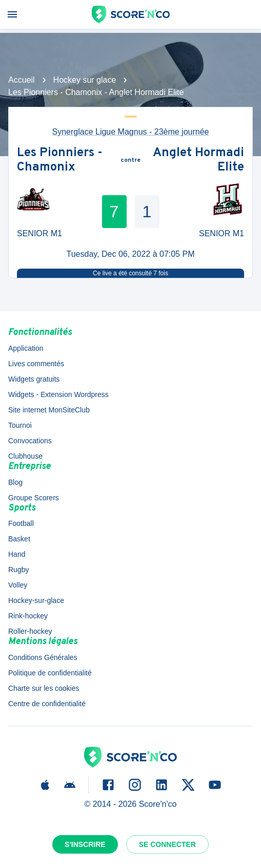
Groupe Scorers (34, 498)
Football (21, 523)
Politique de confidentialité (50, 673)
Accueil (22, 80)
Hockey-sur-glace (36, 600)
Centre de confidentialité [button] (47, 704)
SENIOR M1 (39, 233)
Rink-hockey (28, 616)
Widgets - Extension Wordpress (58, 394)
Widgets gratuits (34, 379)
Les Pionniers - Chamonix (60, 161)
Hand (17, 554)
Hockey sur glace (85, 80)
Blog (15, 482)
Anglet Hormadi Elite (198, 161)
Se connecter (167, 844)
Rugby (18, 570)
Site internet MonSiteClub (49, 410)
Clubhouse (25, 456)
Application (26, 348)
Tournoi (20, 425)
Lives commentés (36, 364)
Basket (19, 539)
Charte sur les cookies (44, 688)
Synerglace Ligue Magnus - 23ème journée (131, 132)
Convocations (30, 441)
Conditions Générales (43, 657)
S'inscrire (85, 844)
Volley (18, 585)
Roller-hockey (30, 631)
